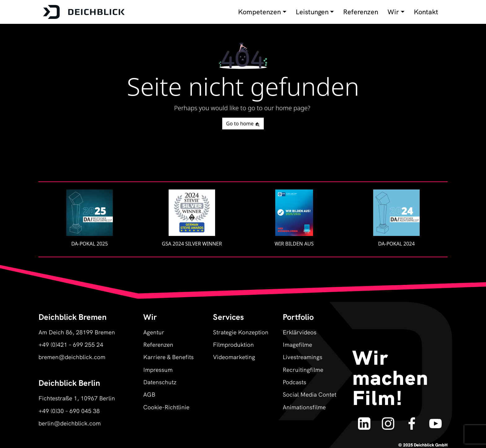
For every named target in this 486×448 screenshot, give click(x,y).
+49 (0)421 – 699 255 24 (71, 344)
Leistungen (312, 12)
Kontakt (426, 12)
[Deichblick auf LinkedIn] (365, 420)
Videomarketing (234, 357)
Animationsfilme (304, 407)
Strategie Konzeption (241, 332)
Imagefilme (297, 344)
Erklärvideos (300, 332)
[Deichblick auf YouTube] (435, 420)
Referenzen (361, 12)
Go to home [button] (243, 124)
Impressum (158, 369)
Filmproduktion (233, 344)
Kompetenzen (259, 12)
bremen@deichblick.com (72, 357)
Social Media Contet (309, 394)
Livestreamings (303, 357)
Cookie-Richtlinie (166, 407)
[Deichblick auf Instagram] (388, 420)
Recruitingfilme (303, 369)
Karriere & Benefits (168, 357)
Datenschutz (160, 382)
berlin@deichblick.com (70, 423)
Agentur (154, 332)
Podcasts (294, 382)
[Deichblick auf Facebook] (412, 420)
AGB (149, 394)
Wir (393, 12)
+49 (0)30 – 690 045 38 (69, 410)
